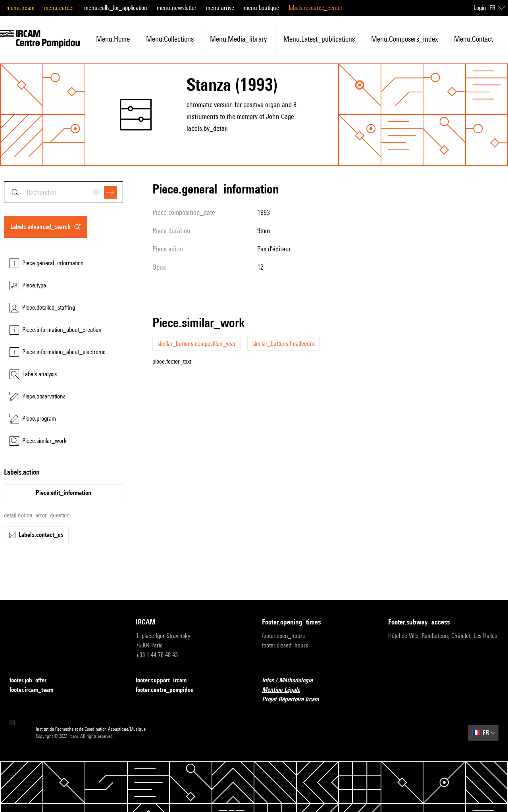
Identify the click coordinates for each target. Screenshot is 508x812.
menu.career (59, 8)
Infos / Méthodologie (292, 681)
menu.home (113, 39)
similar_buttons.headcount (284, 344)
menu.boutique (261, 8)
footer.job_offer (33, 681)
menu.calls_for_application (116, 8)
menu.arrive (220, 8)
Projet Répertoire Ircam (295, 700)
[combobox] (63, 192)
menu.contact (473, 39)
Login (480, 8)
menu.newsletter (177, 8)
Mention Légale (286, 690)
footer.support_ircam (166, 681)
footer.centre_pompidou (169, 690)
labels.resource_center (316, 8)
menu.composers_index (404, 39)
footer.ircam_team (36, 690)
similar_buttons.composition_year (197, 344)
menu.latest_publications (319, 39)
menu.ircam (20, 8)
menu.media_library (239, 39)
